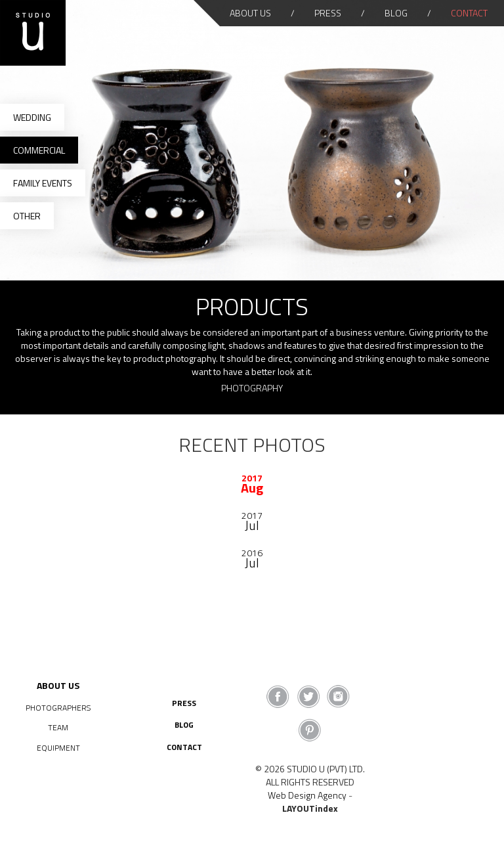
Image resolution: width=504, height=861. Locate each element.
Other (27, 216)
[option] (252, 483)
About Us (250, 13)
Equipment (58, 748)
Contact (469, 13)
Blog (396, 13)
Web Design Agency (307, 795)
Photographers (58, 708)
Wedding (32, 117)
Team (58, 727)
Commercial (39, 150)
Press (328, 13)
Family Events (43, 183)
